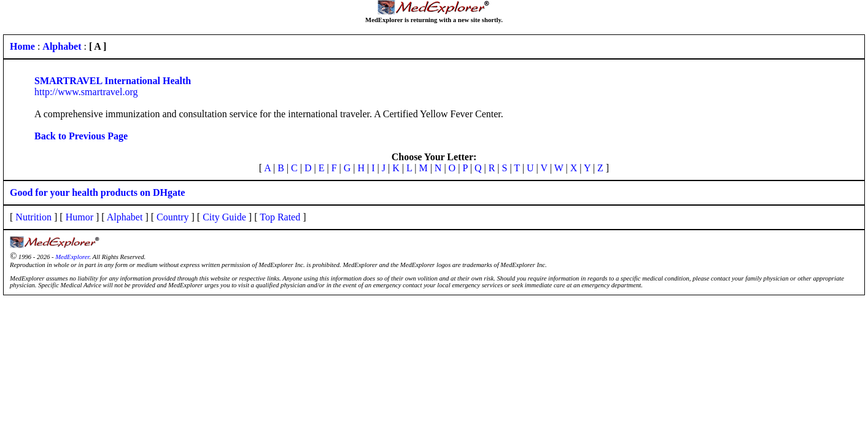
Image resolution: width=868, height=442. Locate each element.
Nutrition (33, 217)
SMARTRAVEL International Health (113, 81)
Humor (79, 217)
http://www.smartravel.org (86, 92)
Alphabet (125, 217)
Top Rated (280, 217)
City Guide (224, 217)
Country (172, 217)
